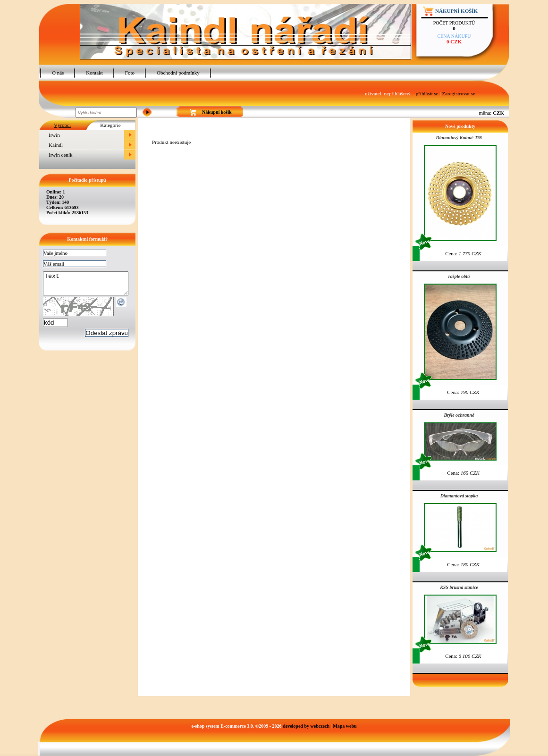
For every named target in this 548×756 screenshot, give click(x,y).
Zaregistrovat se (459, 93)
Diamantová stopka (459, 496)
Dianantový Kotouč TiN (459, 138)
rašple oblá (459, 276)
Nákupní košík (456, 11)
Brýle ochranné (459, 415)
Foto (130, 73)
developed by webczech (306, 726)
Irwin (54, 135)
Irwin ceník (60, 155)
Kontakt (94, 73)
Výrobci (62, 125)
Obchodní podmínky (178, 73)
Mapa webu (345, 726)
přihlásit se (427, 93)
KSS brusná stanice (459, 587)
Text (90, 286)
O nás (58, 73)
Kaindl (56, 145)
